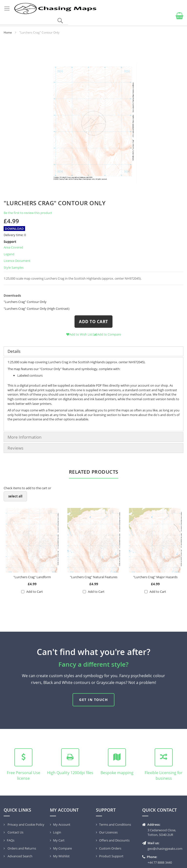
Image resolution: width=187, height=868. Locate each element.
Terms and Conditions (115, 824)
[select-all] (15, 496)
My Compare (62, 848)
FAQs (11, 840)
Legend (9, 254)
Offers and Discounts (114, 840)
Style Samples (14, 267)
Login (57, 832)
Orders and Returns (21, 848)
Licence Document (17, 261)
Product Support (111, 856)
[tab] (93, 351)
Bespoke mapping (117, 773)
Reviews (15, 448)
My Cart (59, 840)
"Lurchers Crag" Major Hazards (155, 577)
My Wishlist (61, 856)
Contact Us (15, 832)
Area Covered (13, 247)
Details (14, 351)
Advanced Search (20, 856)
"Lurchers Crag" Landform (32, 577)
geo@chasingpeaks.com (165, 849)
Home (8, 32)
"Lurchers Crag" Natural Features (94, 577)
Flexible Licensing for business (164, 775)
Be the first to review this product (28, 213)
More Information (24, 437)
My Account (62, 824)
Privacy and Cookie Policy (26, 824)
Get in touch (93, 700)
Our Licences (108, 832)
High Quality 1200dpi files (70, 773)
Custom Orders (110, 848)
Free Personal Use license (23, 775)
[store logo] (55, 8)
